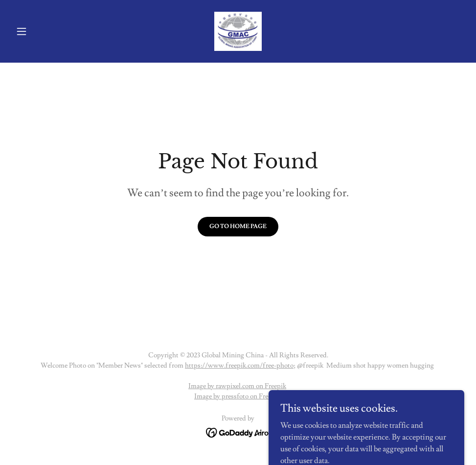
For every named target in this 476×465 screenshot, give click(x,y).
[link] (238, 31)
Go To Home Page (238, 226)
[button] (46, 31)
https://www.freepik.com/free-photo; (240, 366)
